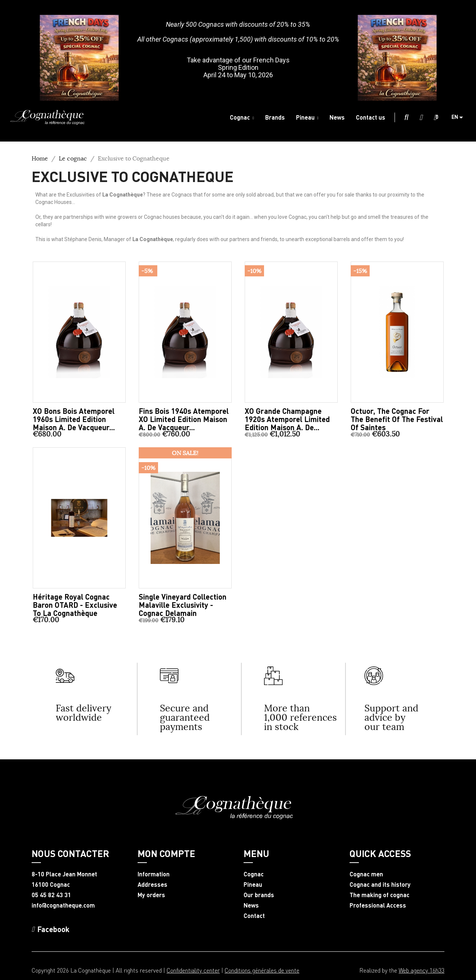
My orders (151, 895)
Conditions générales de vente (262, 970)
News (251, 905)
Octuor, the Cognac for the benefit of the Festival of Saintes (397, 419)
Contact (254, 916)
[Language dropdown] (460, 117)
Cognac (254, 874)
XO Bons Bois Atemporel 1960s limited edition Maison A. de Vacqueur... (74, 419)
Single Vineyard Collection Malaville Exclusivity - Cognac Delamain (183, 605)
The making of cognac (379, 895)
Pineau (253, 885)
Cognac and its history (380, 885)
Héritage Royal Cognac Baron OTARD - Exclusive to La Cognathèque (75, 605)
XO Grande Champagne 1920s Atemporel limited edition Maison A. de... (287, 419)
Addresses (152, 885)
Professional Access (378, 905)
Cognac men (366, 874)
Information (154, 874)
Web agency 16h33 (422, 970)
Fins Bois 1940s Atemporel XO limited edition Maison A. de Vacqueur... (184, 419)
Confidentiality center (193, 970)
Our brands (259, 895)
